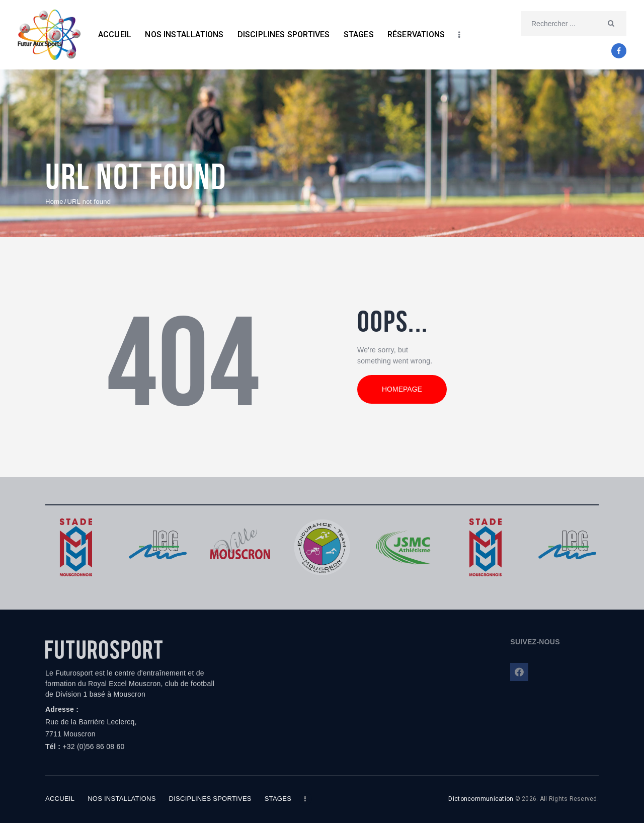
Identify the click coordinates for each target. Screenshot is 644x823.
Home (54, 202)
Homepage (402, 389)
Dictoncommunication (481, 799)
